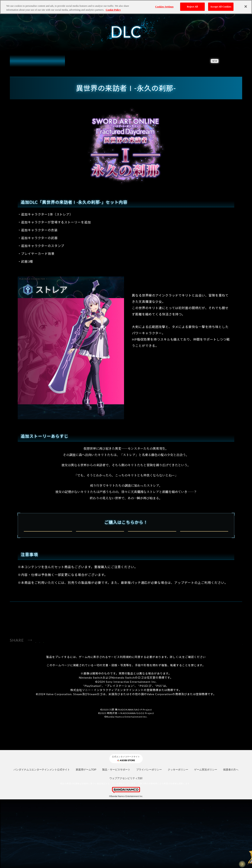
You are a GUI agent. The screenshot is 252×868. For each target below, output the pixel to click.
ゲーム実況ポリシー (206, 838)
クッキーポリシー (178, 838)
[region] (126, 7)
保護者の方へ (231, 838)
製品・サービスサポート (116, 838)
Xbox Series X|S (152, 571)
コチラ (182, 725)
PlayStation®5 (100, 571)
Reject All (192, 7)
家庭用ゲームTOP (86, 838)
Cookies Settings (164, 7)
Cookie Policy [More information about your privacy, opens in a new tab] (113, 10)
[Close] (246, 6)
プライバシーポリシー (149, 838)
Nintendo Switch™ (48, 571)
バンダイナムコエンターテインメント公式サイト (42, 838)
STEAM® (204, 571)
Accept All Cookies (221, 7)
